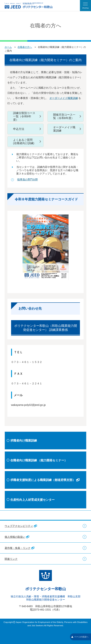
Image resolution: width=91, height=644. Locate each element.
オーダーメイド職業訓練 (64, 98)
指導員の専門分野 (28, 180)
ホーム (8, 47)
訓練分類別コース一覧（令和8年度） (24, 116)
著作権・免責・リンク (19, 548)
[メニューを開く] (85, 6)
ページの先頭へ (80, 637)
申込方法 (19, 129)
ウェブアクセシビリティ (21, 526)
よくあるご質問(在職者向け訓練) (24, 142)
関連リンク (11, 559)
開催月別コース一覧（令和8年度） (64, 116)
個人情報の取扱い (17, 537)
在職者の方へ (25, 47)
